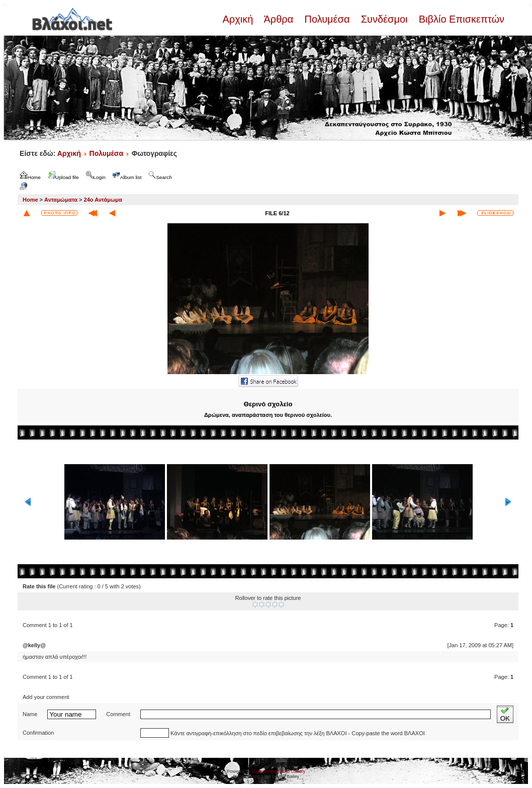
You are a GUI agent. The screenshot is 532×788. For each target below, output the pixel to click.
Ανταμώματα (61, 200)
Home (30, 200)
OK (505, 714)
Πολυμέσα (327, 19)
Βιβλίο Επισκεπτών (460, 19)
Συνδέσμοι (384, 19)
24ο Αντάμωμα (103, 200)
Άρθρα (279, 19)
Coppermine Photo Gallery (279, 771)
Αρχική (239, 19)
